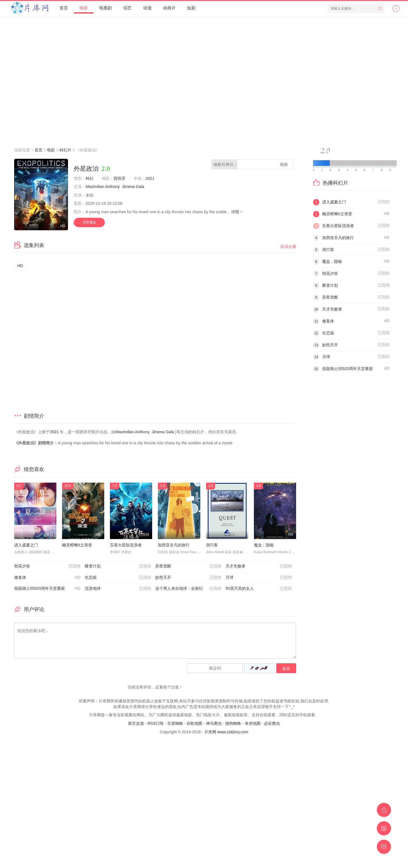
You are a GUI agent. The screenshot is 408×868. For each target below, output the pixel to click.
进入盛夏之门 (26, 545)
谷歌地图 (194, 723)
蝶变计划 (118, 566)
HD (20, 266)
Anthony (112, 187)
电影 (84, 8)
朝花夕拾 (47, 566)
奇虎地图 (253, 723)
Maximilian (95, 187)
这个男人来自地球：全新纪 (188, 589)
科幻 (90, 178)
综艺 (127, 8)
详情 (237, 212)
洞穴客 (212, 545)
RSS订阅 (155, 723)
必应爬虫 (272, 723)
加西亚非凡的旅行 (174, 545)
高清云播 (288, 246)
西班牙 (120, 178)
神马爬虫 (214, 723)
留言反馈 (136, 723)
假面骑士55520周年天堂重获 (47, 589)
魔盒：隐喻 (264, 545)
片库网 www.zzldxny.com (226, 732)
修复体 (47, 578)
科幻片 (65, 150)
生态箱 (118, 578)
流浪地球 (118, 589)
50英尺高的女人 (259, 589)
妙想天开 (188, 578)
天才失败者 (259, 566)
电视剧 (106, 8)
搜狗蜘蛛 (233, 723)
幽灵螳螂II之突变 (77, 545)
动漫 (147, 8)
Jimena (128, 187)
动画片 (169, 8)
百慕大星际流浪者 (126, 545)
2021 (150, 178)
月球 (259, 578)
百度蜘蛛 (175, 723)
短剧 (191, 8)
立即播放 (89, 222)
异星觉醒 (188, 566)
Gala (140, 187)
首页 (64, 8)
